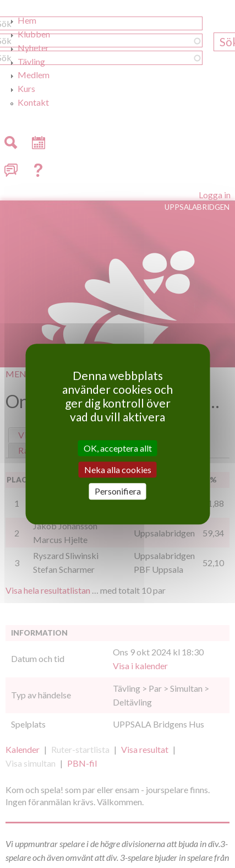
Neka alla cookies (118, 470)
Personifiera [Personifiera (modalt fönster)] (118, 492)
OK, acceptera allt (118, 448)
